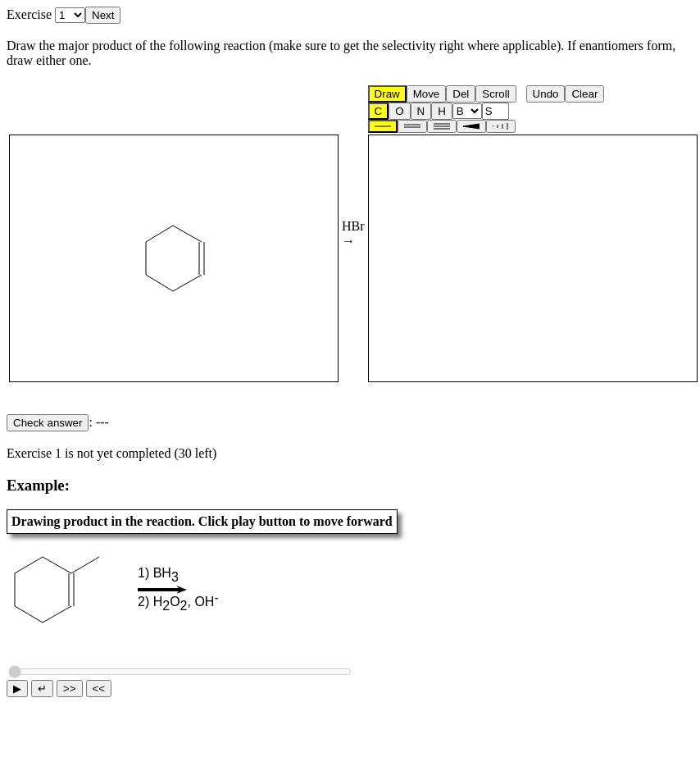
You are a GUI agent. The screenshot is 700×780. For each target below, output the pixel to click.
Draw (387, 94)
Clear (584, 94)
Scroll (495, 94)
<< (99, 689)
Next (103, 15)
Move (427, 94)
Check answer (48, 423)
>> (70, 689)
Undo (546, 94)
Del (461, 94)
